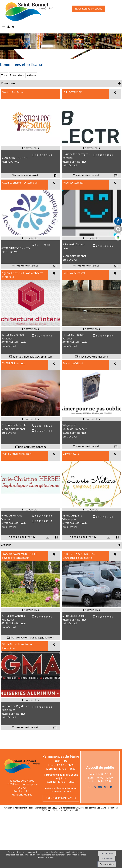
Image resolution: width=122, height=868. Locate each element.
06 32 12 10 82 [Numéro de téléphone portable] (105, 345)
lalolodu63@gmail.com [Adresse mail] (32, 456)
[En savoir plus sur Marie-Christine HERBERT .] (30, 518)
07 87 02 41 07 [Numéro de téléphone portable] (44, 626)
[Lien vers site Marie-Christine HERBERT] (30, 514)
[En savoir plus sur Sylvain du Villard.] (91, 428)
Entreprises (17, 84)
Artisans (31, 84)
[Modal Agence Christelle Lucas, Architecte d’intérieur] (30, 334)
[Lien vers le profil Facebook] (55, 184)
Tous (4, 84)
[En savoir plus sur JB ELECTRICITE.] (91, 157)
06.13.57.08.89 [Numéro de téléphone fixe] (43, 254)
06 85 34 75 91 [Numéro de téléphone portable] (105, 164)
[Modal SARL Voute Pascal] (91, 334)
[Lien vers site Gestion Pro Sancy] (30, 153)
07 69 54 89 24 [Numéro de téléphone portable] (105, 526)
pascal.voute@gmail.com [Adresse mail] (93, 365)
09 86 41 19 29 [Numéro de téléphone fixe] (44, 434)
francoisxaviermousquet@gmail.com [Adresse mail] (32, 646)
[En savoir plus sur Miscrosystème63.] (91, 247)
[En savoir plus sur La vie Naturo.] (91, 518)
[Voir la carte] (115, 103)
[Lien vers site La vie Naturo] (91, 514)
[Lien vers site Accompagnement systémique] (30, 243)
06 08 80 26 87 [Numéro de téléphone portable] (44, 716)
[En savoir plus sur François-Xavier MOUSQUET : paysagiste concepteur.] (30, 618)
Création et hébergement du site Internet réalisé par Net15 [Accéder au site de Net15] (31, 808)
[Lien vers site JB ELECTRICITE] (91, 153)
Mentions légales (22, 795)
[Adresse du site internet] (25, 184)
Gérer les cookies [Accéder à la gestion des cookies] (72, 810)
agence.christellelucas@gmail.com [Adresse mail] (32, 365)
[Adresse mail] (116, 184)
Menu (10, 26)
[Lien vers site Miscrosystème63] (91, 243)
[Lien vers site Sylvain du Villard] (91, 424)
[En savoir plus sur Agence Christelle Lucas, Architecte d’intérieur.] (30, 338)
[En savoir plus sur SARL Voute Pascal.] (91, 338)
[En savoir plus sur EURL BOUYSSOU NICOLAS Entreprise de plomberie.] (91, 618)
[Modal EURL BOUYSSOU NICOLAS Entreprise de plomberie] (91, 615)
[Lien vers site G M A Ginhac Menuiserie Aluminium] (30, 705)
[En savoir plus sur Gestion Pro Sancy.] (30, 157)
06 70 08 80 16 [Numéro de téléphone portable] (44, 530)
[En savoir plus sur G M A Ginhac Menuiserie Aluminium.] (30, 709)
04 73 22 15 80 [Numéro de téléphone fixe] (44, 525)
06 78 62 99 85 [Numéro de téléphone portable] (105, 626)
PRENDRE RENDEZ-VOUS (61, 798)
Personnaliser (107, 864)
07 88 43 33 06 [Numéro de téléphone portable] (105, 255)
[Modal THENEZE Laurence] (30, 424)
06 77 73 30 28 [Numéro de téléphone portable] (44, 345)
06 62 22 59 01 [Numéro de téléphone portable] (44, 440)
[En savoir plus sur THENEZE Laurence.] (30, 428)
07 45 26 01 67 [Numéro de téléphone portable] (44, 164)
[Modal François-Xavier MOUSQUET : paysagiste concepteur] (30, 615)
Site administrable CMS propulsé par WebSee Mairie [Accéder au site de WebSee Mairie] (83, 808)
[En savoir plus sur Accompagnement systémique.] (30, 247)
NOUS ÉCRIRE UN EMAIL (89, 9)
